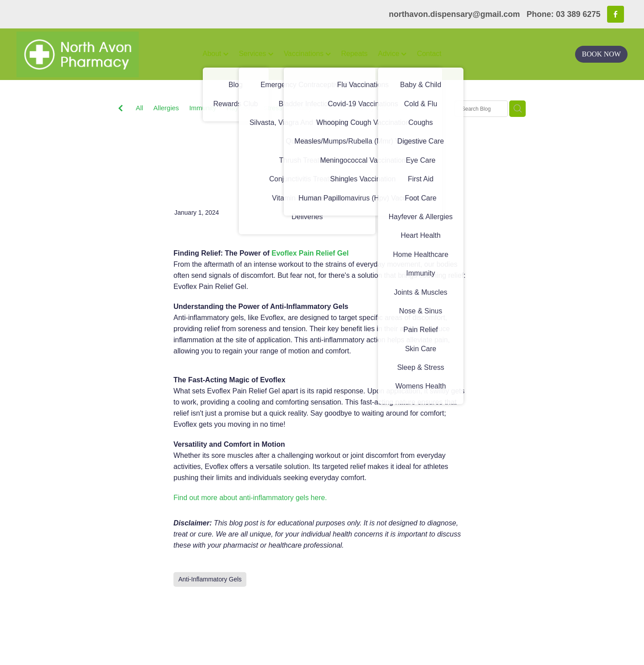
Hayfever (240, 108)
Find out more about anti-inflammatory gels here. (250, 498)
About (216, 54)
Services (256, 54)
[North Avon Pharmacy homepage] (78, 54)
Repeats (354, 54)
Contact (429, 54)
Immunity (203, 108)
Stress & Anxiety (288, 108)
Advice (392, 54)
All (139, 108)
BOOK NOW (601, 54)
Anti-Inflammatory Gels (356, 108)
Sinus (409, 108)
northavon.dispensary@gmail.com (454, 14)
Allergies (166, 108)
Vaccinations (307, 54)
